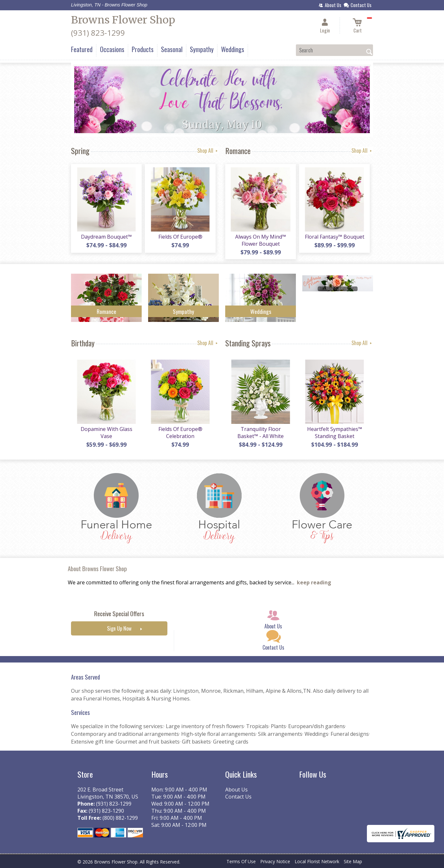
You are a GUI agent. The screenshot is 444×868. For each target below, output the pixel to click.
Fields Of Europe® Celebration (180, 433)
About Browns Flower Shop (97, 568)
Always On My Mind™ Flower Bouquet (261, 240)
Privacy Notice (275, 861)
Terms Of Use (241, 861)
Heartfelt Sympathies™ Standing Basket (335, 433)
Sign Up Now (119, 628)
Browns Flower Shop (123, 20)
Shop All (208, 151)
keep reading (314, 582)
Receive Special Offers (119, 613)
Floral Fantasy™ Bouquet (335, 237)
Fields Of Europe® (180, 237)
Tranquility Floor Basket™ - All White (261, 433)
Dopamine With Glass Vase (107, 433)
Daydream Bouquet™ (106, 237)
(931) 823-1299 (98, 33)
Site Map (353, 861)
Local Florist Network (317, 861)
